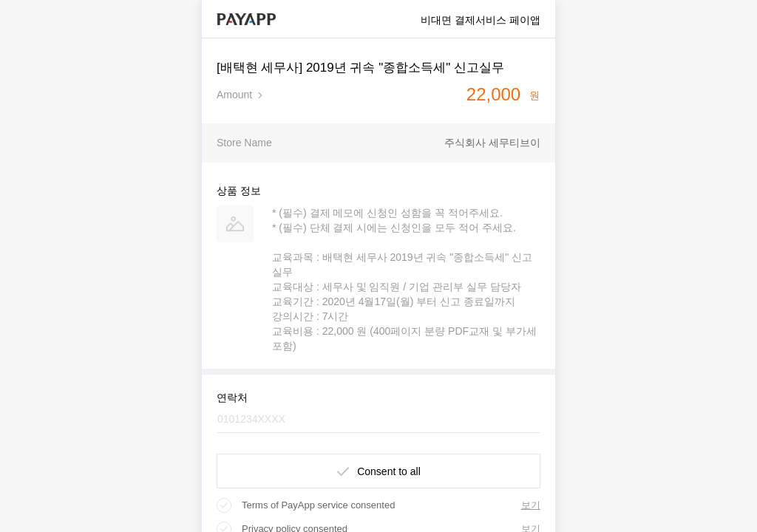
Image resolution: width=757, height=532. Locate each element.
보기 (531, 505)
